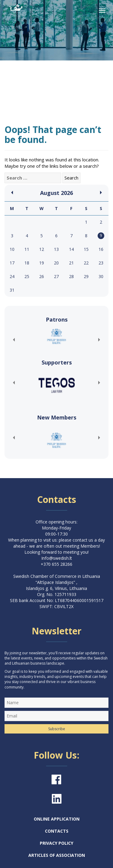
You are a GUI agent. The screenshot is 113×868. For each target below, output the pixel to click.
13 (56, 249)
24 (12, 276)
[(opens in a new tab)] (56, 336)
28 (71, 276)
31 (12, 290)
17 (12, 263)
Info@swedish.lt (57, 558)
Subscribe (57, 729)
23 (101, 263)
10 (12, 249)
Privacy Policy (56, 843)
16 (101, 249)
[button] (14, 340)
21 (71, 263)
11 (27, 249)
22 (86, 263)
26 (42, 276)
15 (86, 249)
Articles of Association (57, 855)
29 (86, 276)
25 (27, 276)
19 (42, 263)
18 (27, 263)
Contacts (57, 831)
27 (56, 276)
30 (101, 276)
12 (42, 249)
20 (56, 263)
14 (71, 249)
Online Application (57, 819)
